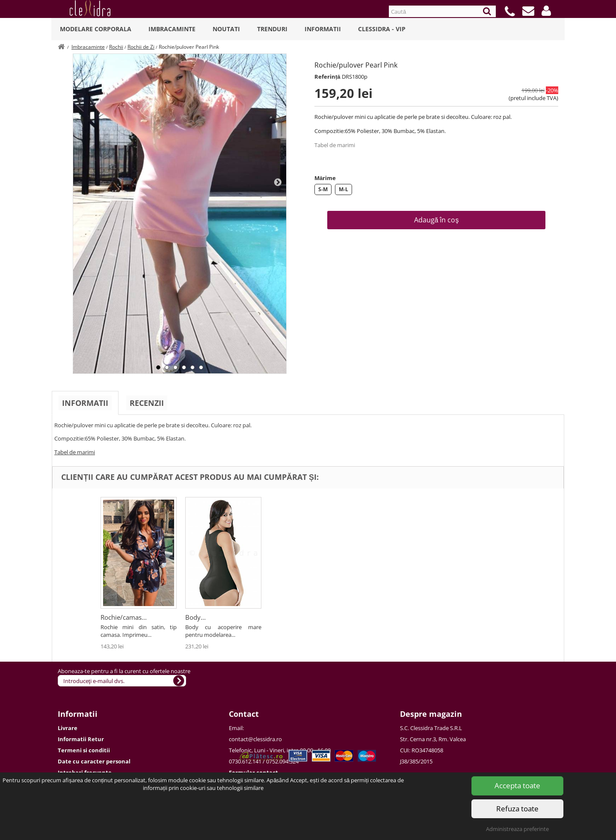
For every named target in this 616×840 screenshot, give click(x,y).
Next (278, 182)
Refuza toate (517, 809)
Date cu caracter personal (94, 761)
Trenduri (272, 29)
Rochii (116, 47)
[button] (546, 11)
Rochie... (198, 617)
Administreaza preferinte (517, 829)
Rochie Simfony (123, 617)
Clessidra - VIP (382, 29)
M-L (344, 189)
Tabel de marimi (335, 145)
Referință (327, 77)
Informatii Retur (81, 739)
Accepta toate (517, 785)
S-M (323, 189)
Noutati (226, 29)
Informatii (323, 29)
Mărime (325, 178)
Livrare (68, 728)
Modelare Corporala (96, 29)
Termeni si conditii (84, 750)
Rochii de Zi (141, 47)
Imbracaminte (172, 29)
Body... (450, 617)
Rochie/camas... (378, 617)
